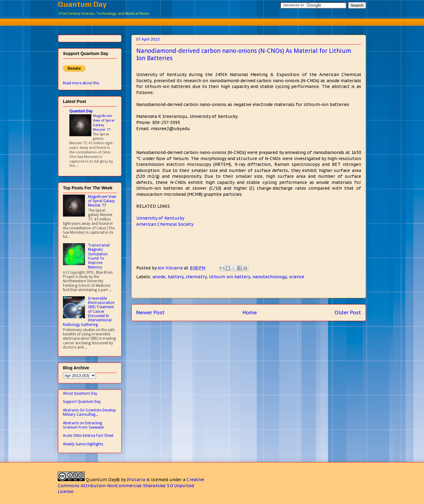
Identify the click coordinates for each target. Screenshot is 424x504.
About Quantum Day (80, 393)
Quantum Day (82, 4)
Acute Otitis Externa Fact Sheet (88, 436)
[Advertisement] (212, 21)
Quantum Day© (103, 480)
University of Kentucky (160, 218)
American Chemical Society (165, 224)
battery (175, 277)
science (297, 277)
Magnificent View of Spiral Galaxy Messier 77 (104, 122)
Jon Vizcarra (171, 268)
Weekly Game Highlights (83, 444)
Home (250, 312)
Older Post (348, 312)
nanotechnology (269, 277)
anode (159, 277)
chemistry (196, 277)
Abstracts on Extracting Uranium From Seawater (84, 425)
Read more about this (81, 83)
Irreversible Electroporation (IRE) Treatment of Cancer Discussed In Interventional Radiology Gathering (89, 312)
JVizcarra (136, 480)
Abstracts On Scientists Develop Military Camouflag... (89, 412)
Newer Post (150, 312)
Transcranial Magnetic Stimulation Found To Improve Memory (99, 256)
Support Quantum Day (82, 402)
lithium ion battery (229, 277)
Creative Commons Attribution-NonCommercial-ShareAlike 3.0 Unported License (131, 486)
